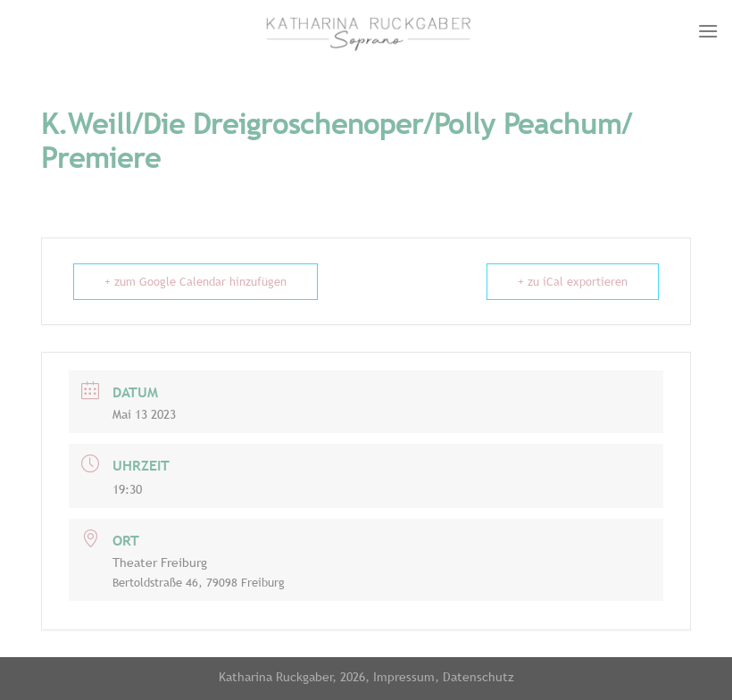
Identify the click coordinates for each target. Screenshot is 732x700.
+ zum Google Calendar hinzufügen (195, 282)
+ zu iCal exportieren (573, 282)
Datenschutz (478, 676)
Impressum (404, 676)
